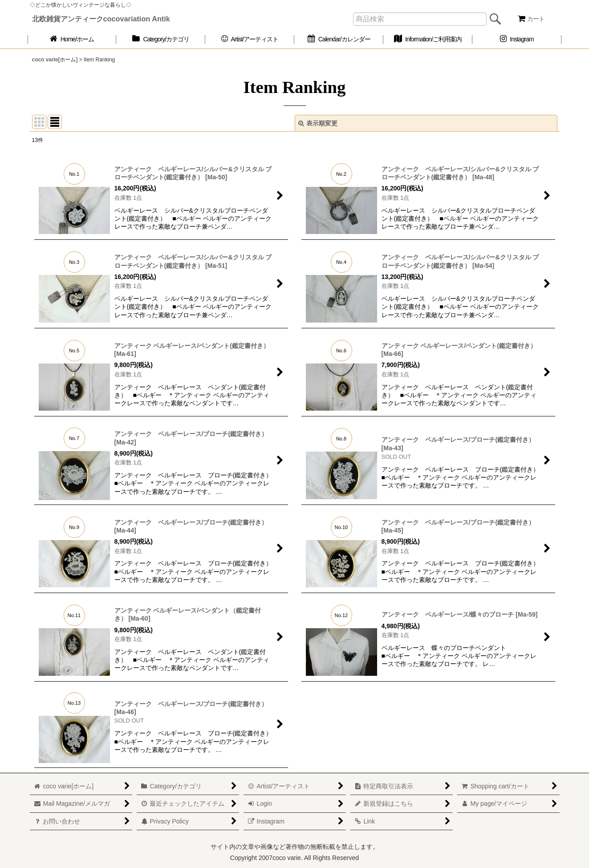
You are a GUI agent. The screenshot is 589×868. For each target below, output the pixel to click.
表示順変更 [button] (318, 123)
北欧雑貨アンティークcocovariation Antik (101, 19)
